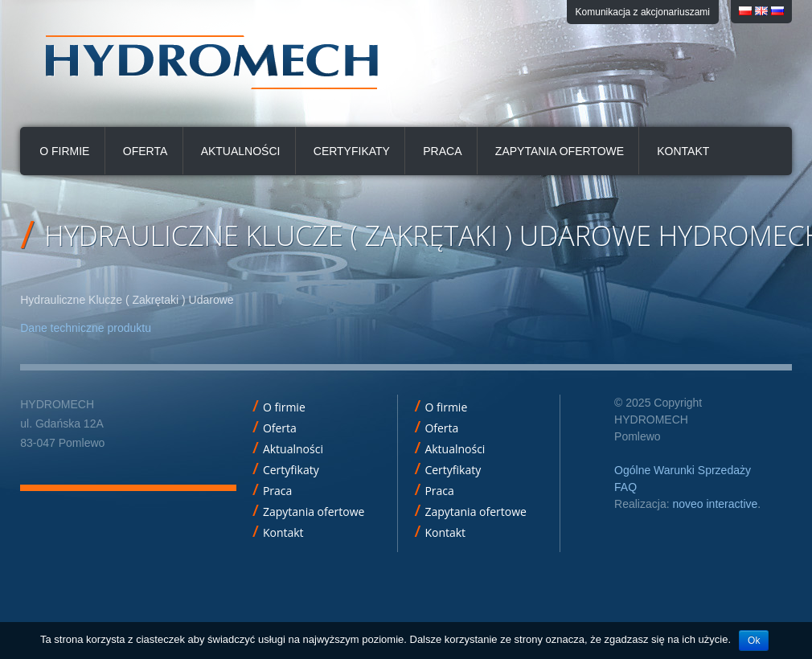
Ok (754, 641)
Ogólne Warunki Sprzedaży (683, 470)
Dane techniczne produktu (86, 328)
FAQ (625, 487)
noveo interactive (715, 504)
